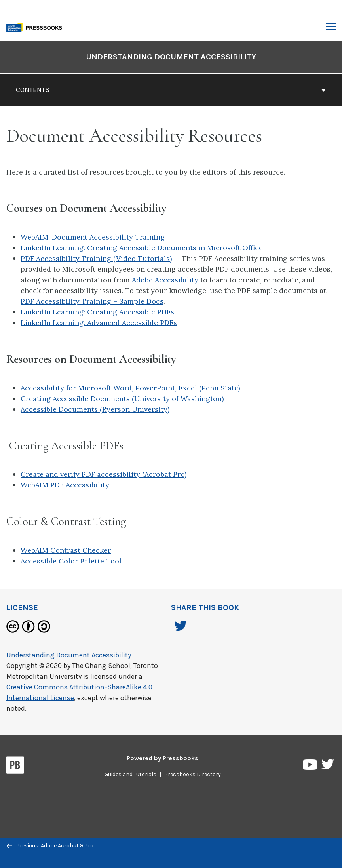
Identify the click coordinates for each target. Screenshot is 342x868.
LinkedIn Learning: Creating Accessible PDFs (97, 312)
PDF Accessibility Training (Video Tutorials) (96, 258)
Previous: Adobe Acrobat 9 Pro (50, 846)
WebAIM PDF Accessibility (65, 485)
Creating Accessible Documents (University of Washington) (122, 399)
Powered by (162, 758)
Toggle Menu (331, 27)
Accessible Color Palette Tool (71, 561)
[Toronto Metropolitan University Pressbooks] (36, 27)
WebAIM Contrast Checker (66, 550)
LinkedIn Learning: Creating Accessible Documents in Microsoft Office (142, 248)
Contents (171, 90)
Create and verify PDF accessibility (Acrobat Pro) (104, 474)
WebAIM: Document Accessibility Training (93, 237)
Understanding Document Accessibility (69, 655)
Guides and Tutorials (130, 774)
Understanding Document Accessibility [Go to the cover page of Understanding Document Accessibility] (171, 57)
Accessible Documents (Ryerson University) (95, 409)
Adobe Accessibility (165, 280)
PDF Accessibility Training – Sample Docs (92, 301)
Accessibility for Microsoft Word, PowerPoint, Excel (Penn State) (130, 388)
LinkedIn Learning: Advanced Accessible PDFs (99, 323)
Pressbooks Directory (193, 774)
